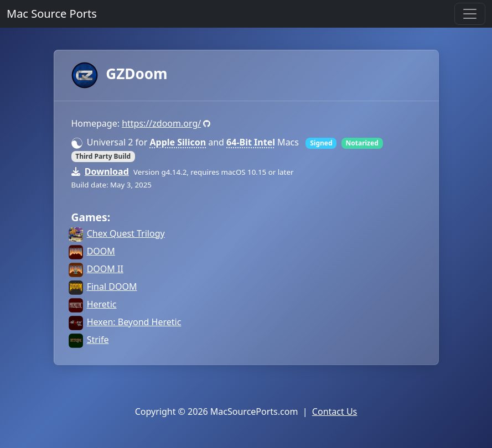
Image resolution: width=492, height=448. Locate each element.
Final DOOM (112, 286)
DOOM (101, 251)
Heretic (102, 304)
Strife (98, 340)
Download (107, 171)
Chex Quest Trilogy (126, 233)
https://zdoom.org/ (161, 123)
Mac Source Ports (52, 14)
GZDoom (120, 74)
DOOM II (105, 269)
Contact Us (335, 411)
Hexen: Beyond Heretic (134, 322)
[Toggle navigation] (470, 14)
